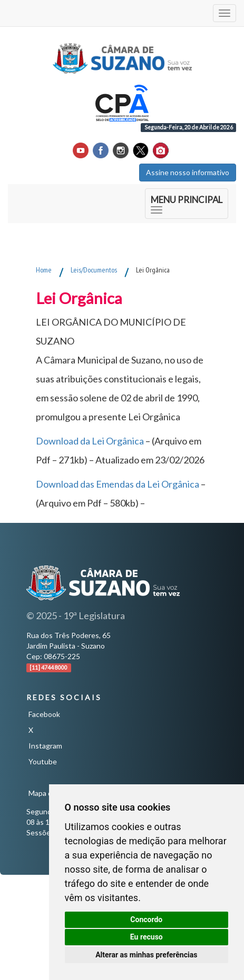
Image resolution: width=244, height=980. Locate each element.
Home (44, 270)
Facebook (44, 714)
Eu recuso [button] (147, 937)
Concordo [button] (146, 920)
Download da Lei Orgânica (90, 441)
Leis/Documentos (94, 270)
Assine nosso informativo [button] (188, 172)
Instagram (45, 746)
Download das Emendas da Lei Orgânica (118, 484)
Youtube (43, 761)
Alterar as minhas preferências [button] (146, 955)
